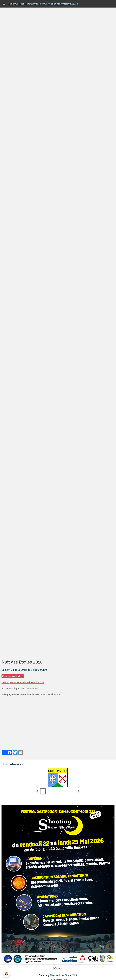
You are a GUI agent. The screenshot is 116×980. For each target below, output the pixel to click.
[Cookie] (6, 974)
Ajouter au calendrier (13, 676)
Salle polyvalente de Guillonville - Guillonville (23, 682)
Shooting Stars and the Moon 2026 (58, 975)
